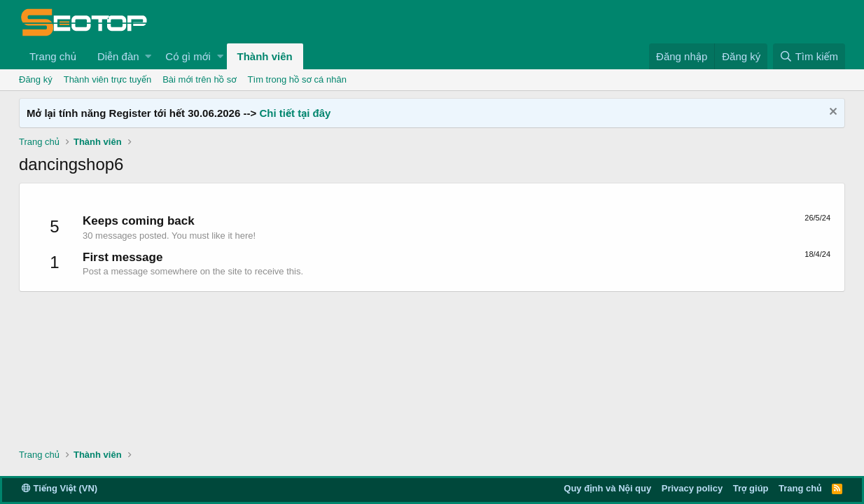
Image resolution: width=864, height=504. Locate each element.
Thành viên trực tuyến (108, 79)
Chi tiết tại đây (295, 113)
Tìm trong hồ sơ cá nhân (297, 79)
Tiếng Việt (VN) (60, 488)
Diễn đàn (118, 56)
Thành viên (265, 56)
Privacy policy (692, 488)
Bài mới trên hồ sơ (199, 79)
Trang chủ (53, 56)
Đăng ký (36, 79)
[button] (148, 56)
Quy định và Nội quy (607, 488)
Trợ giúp (751, 488)
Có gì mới (188, 56)
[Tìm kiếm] (809, 56)
